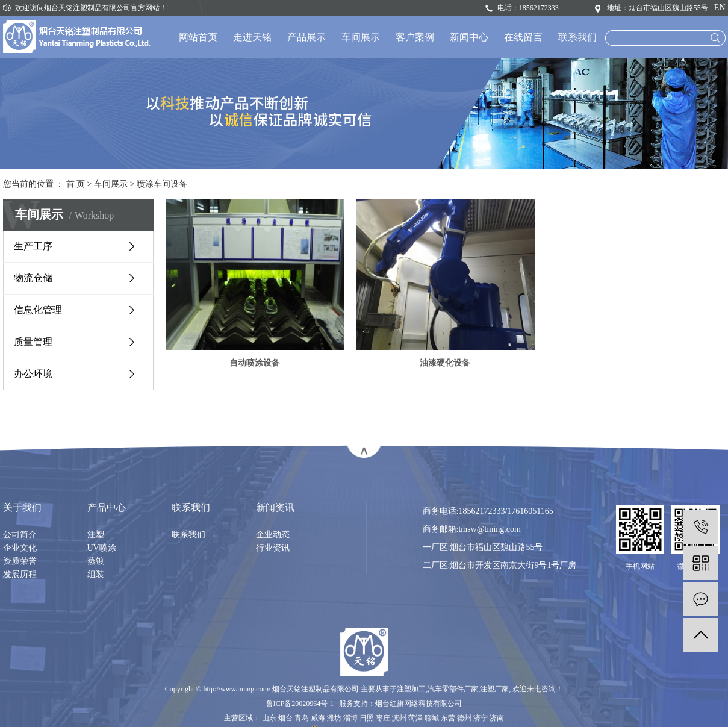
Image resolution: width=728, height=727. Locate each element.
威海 (318, 718)
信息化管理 (38, 310)
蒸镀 (96, 561)
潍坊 (334, 718)
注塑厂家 (494, 689)
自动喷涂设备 (257, 363)
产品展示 (306, 37)
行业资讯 (273, 548)
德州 (464, 718)
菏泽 (415, 718)
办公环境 (33, 374)
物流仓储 (33, 278)
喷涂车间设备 (162, 184)
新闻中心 (469, 37)
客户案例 (415, 37)
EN (720, 8)
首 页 (76, 184)
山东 (269, 718)
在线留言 (523, 37)
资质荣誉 (20, 561)
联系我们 (577, 37)
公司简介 (20, 535)
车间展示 (361, 37)
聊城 (432, 718)
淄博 (350, 718)
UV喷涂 (102, 548)
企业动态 (273, 535)
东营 (448, 718)
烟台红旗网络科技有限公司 (418, 704)
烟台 (285, 718)
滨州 (399, 718)
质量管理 (33, 342)
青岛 (302, 718)
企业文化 (20, 548)
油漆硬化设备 (452, 363)
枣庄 (383, 718)
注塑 (96, 535)
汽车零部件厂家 (453, 689)
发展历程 (20, 574)
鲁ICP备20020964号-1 (300, 704)
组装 (96, 574)
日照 (367, 718)
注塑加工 (411, 689)
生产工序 (33, 246)
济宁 (481, 718)
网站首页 (198, 37)
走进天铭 (252, 37)
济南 (497, 718)
